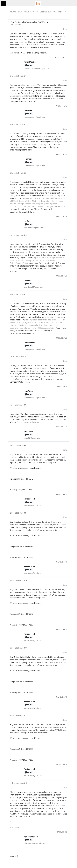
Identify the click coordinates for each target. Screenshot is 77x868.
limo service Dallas (41, 368)
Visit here (14, 53)
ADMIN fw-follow (31, 12)
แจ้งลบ (65, 29)
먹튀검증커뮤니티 (17, 827)
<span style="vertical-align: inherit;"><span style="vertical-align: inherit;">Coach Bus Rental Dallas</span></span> (37, 260)
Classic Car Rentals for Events (22, 96)
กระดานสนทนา (16, 12)
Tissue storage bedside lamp (29, 422)
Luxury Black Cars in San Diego (34, 144)
